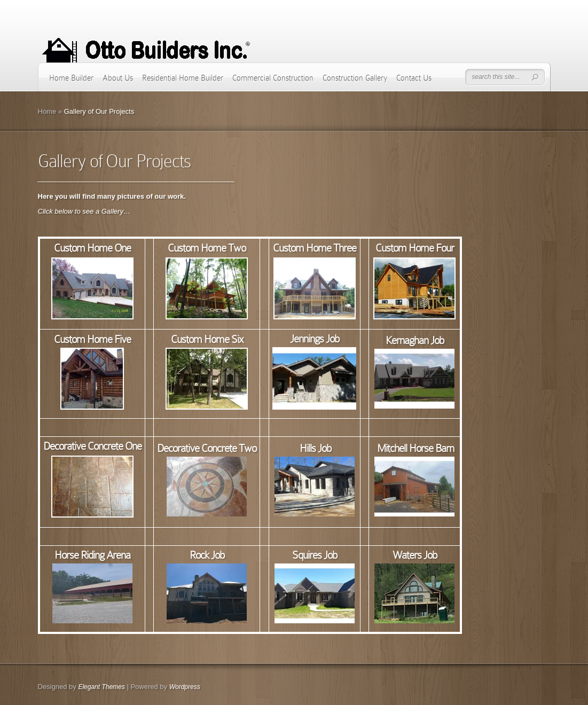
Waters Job (415, 555)
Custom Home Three (315, 248)
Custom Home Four (415, 248)
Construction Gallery (355, 78)
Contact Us (414, 78)
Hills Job (315, 448)
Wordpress (185, 687)
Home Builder (71, 78)
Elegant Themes (101, 687)
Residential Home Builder (183, 78)
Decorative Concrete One (92, 446)
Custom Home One (92, 248)
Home (47, 111)
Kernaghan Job (415, 340)
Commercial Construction (273, 78)
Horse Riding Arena (92, 555)
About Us (118, 78)
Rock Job (207, 555)
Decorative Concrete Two (207, 448)
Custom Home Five (92, 339)
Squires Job (315, 555)
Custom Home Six (207, 339)
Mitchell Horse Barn (415, 448)
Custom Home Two (207, 248)
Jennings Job (315, 339)
